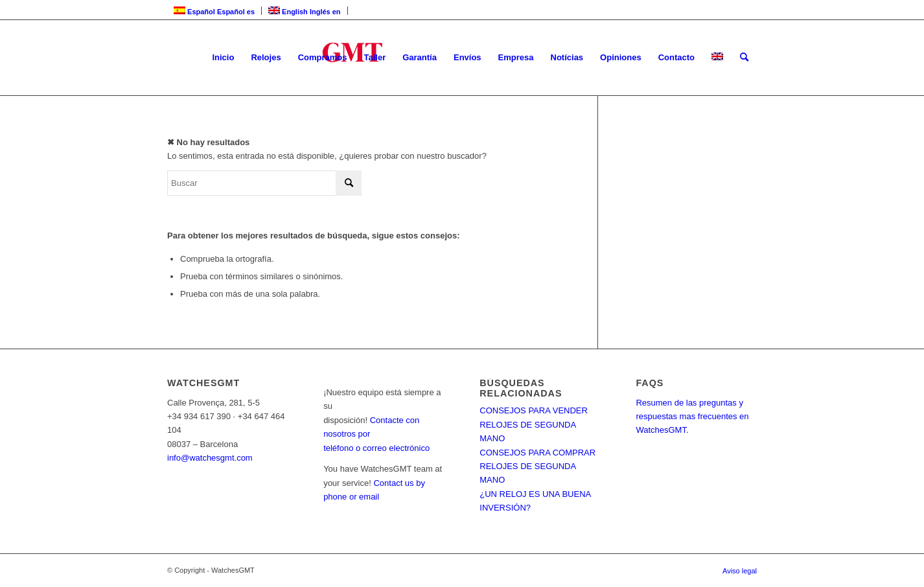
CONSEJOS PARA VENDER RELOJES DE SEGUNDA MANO (534, 424)
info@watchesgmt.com (210, 458)
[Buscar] (744, 58)
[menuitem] (223, 58)
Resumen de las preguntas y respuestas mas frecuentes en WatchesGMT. (692, 417)
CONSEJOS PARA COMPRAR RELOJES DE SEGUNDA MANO (537, 466)
